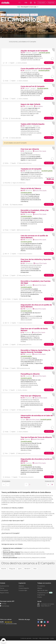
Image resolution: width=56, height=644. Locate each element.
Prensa (2, 588)
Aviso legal (35, 638)
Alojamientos (41, 595)
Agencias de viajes (42, 590)
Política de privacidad (44, 638)
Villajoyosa (12, 569)
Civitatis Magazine (24, 588)
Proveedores (41, 586)
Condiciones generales (26, 638)
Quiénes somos (4, 586)
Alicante (4, 569)
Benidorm (27, 569)
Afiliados (40, 588)
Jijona (20, 569)
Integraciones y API (43, 593)
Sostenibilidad (4, 590)
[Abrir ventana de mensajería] (3, 641)
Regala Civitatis (4, 593)
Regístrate (51, 3)
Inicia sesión (42, 3)
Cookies (52, 638)
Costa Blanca (34, 15)
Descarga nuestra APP (7, 601)
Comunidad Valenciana (13, 15)
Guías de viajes (23, 590)
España (3, 15)
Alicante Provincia (25, 15)
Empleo (40, 597)
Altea (35, 569)
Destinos (21, 586)
